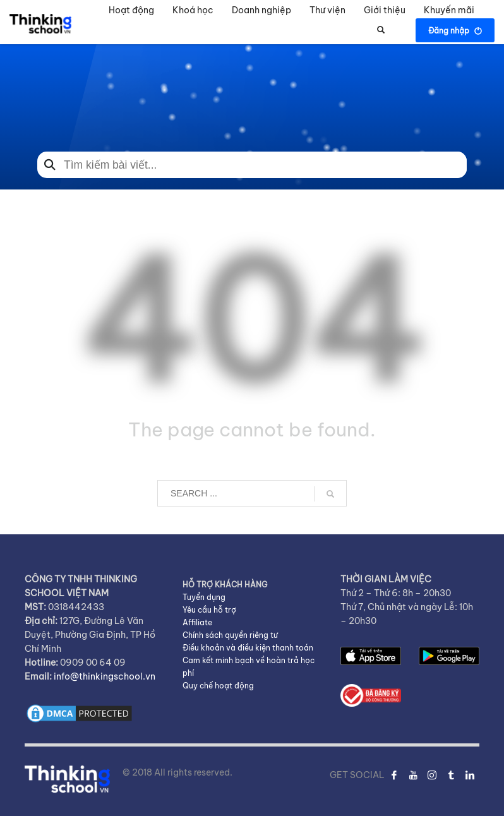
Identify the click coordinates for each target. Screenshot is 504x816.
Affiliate (197, 622)
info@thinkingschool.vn (105, 676)
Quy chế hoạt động (218, 686)
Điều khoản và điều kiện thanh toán (248, 648)
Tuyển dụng (204, 597)
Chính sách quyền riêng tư (230, 635)
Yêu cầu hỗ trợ (209, 610)
